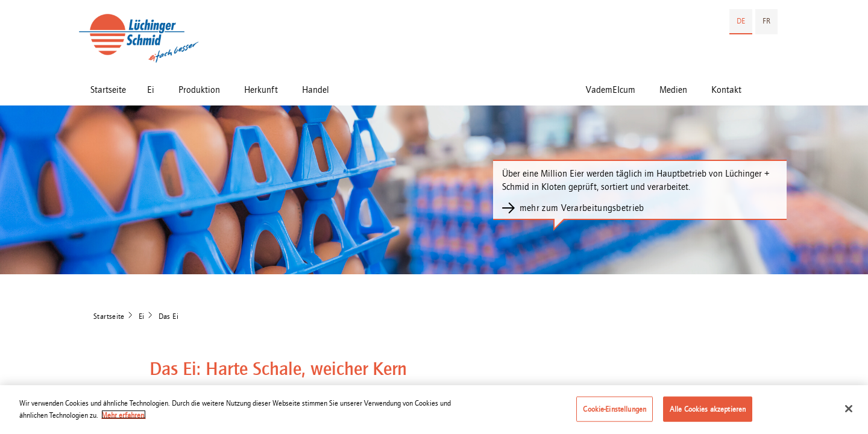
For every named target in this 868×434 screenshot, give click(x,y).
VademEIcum (611, 90)
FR (766, 21)
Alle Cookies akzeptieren (708, 412)
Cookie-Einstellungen (615, 412)
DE (741, 21)
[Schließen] (849, 412)
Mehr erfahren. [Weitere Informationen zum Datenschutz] (124, 418)
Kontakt (726, 90)
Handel (316, 90)
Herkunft (261, 90)
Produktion (199, 90)
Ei (151, 90)
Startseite (108, 90)
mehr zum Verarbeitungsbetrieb (582, 208)
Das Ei (168, 316)
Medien (673, 90)
